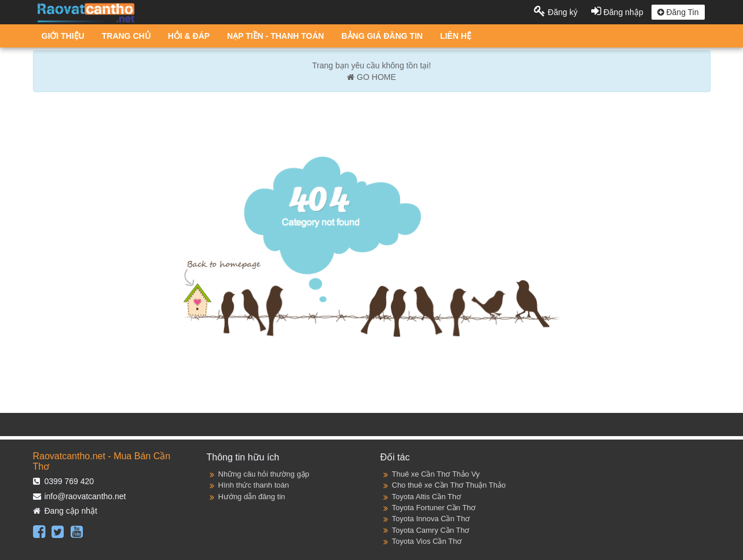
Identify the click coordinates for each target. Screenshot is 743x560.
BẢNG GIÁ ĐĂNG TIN (382, 36)
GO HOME (371, 77)
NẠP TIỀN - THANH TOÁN (275, 36)
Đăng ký (557, 12)
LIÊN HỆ (456, 36)
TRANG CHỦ (126, 36)
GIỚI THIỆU (63, 36)
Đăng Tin (678, 12)
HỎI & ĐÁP (189, 36)
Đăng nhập (618, 12)
